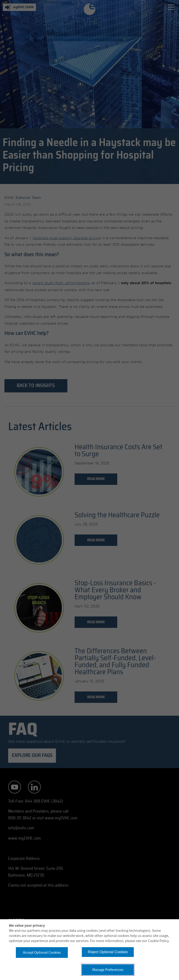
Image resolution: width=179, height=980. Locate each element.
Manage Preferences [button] (108, 970)
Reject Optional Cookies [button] (108, 952)
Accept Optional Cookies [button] (42, 953)
